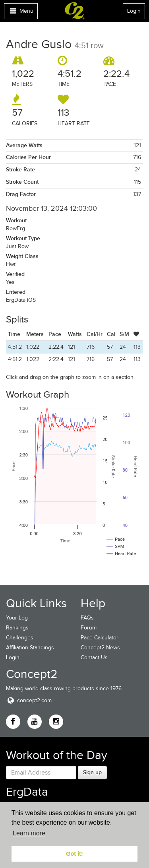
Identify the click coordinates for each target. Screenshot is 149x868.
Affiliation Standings (30, 648)
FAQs (87, 618)
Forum (89, 628)
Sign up (92, 772)
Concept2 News (100, 648)
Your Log (17, 618)
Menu (21, 13)
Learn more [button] (29, 833)
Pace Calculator (100, 638)
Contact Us (94, 657)
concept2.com (29, 700)
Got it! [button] (74, 854)
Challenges (20, 638)
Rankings (17, 628)
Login (134, 11)
